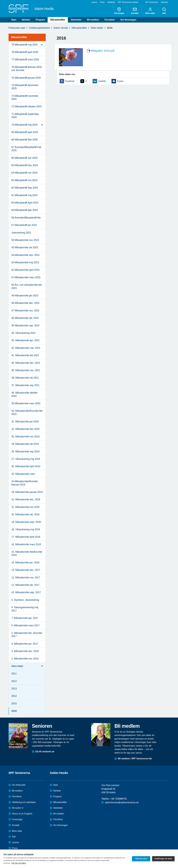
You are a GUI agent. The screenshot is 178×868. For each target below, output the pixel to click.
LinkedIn (102, 81)
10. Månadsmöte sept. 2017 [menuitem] (26, 592)
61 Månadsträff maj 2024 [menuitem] (25, 195)
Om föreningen (128, 20)
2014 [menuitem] (14, 696)
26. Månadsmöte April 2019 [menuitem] (26, 466)
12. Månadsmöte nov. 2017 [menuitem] (26, 578)
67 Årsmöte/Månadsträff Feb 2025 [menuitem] (26, 149)
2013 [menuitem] (14, 689)
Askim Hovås (61, 28)
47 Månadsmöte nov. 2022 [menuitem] (25, 311)
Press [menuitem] (102, 2)
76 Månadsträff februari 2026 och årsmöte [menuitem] (27, 69)
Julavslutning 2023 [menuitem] (21, 233)
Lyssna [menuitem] (94, 2)
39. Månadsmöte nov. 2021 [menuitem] (26, 370)
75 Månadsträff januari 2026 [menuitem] (26, 78)
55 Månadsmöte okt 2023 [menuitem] (25, 247)
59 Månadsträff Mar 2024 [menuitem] (25, 210)
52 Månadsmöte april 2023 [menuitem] (25, 270)
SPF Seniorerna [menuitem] (152, 2)
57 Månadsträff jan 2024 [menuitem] (24, 225)
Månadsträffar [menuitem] (19, 37)
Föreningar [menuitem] (119, 11)
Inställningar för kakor (163, 859)
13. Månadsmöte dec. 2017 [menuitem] (26, 570)
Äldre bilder (97, 28)
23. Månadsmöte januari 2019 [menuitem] (27, 492)
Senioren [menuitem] (164, 2)
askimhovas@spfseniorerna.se (122, 802)
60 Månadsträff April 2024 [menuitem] (25, 203)
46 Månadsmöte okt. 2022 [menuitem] (25, 318)
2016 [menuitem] (14, 711)
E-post (120, 81)
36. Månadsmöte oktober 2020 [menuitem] (25, 394)
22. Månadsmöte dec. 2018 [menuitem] (26, 499)
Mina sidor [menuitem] (150, 11)
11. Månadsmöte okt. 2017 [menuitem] (25, 585)
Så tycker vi (18, 808)
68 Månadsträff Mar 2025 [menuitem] (25, 140)
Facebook (70, 81)
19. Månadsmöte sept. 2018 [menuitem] (26, 522)
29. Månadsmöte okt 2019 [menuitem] (25, 444)
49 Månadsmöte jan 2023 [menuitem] (25, 296)
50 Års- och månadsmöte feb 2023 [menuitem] (27, 286)
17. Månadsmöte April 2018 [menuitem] (26, 537)
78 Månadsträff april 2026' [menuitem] (25, 52)
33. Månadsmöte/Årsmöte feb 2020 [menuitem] (27, 412)
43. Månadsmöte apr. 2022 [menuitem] (26, 340)
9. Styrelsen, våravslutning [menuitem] (25, 600)
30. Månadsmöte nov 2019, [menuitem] (26, 437)
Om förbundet (19, 785)
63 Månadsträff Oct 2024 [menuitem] (24, 180)
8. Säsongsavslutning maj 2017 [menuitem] (25, 609)
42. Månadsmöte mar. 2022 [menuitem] (26, 348)
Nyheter (26, 20)
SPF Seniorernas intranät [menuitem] (128, 2)
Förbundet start (17, 28)
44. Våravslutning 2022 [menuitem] (23, 333)
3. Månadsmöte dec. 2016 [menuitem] (25, 651)
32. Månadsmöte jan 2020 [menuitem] (25, 422)
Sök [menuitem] (164, 11)
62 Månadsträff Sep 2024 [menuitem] (25, 188)
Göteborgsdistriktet (39, 28)
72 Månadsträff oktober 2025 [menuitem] (27, 106)
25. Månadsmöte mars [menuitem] (23, 474)
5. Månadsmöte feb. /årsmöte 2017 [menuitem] (27, 635)
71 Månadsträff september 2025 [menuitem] (25, 116)
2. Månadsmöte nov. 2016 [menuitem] (25, 659)
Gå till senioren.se (45, 752)
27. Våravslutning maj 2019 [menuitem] (26, 459)
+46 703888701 (119, 799)
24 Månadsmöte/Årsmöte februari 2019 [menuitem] (25, 483)
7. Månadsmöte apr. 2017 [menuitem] (25, 618)
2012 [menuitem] (14, 681)
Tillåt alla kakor (141, 859)
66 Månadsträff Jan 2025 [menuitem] (25, 158)
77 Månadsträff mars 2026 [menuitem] (25, 59)
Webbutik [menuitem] (111, 2)
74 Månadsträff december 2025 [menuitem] (25, 87)
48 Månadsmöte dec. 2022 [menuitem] (25, 303)
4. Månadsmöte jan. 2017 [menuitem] (25, 644)
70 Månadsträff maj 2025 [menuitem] (25, 125)
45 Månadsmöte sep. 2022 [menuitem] (25, 326)
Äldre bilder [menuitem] (17, 666)
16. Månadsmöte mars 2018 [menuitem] (26, 544)
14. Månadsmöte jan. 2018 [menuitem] (25, 563)
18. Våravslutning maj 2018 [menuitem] (26, 529)
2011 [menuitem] (14, 674)
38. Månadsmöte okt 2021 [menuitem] (25, 378)
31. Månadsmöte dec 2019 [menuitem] (25, 429)
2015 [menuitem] (14, 704)
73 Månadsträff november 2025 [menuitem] (25, 97)
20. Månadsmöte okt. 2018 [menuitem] (25, 514)
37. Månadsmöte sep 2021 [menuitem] (25, 385)
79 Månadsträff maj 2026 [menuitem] (25, 45)
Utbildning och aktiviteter (24, 802)
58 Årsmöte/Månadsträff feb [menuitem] (26, 218)
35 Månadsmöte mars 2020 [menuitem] (26, 403)
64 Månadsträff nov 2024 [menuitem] (25, 173)
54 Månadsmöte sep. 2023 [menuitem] (25, 255)
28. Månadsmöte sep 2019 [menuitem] (25, 452)
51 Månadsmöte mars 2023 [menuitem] (26, 277)
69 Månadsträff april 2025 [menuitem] (25, 132)
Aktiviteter (76, 20)
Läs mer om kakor (19, 863)
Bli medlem (93, 20)
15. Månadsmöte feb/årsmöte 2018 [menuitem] (27, 553)
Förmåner (110, 20)
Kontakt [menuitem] (135, 11)
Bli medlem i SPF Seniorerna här (135, 759)
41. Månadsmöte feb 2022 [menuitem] (25, 355)
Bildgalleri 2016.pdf (103, 51)
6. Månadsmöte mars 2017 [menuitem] (26, 625)
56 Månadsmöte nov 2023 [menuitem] (25, 240)
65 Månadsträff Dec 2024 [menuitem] (25, 165)
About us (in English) (22, 814)
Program (40, 20)
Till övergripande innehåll (0, 0)
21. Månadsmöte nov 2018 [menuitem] (25, 507)
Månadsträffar (58, 20)
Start (14, 20)
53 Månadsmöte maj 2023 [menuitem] (25, 262)
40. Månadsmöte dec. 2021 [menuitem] (26, 363)
